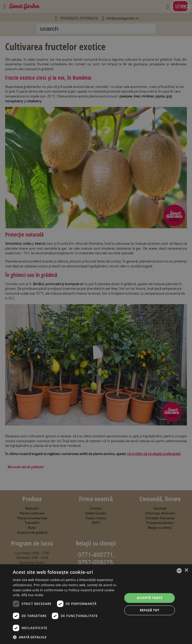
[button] (66, 637)
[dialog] (96, 604)
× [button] (186, 570)
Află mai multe (32, 595)
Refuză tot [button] (150, 610)
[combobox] (179, 571)
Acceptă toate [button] (150, 598)
